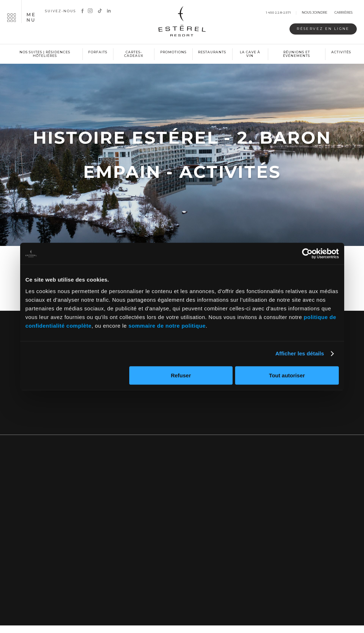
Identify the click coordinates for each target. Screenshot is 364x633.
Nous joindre (314, 13)
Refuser (181, 375)
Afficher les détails (300, 353)
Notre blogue (299, 407)
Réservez (317, 29)
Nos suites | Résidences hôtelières (45, 54)
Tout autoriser (287, 375)
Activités (341, 52)
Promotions (173, 52)
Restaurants (212, 52)
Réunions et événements (296, 54)
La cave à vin (250, 54)
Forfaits (98, 52)
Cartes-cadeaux (134, 54)
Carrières (343, 13)
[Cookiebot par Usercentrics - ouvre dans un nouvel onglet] (307, 253)
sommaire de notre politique (167, 326)
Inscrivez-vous (182, 407)
